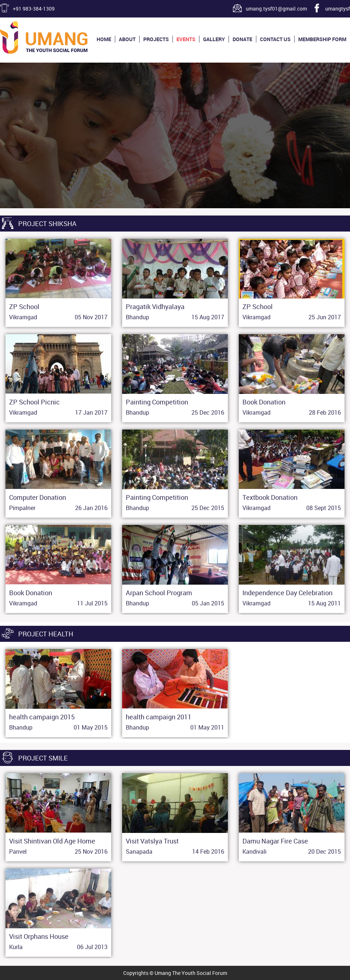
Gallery (214, 39)
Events (186, 39)
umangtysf (338, 9)
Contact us (275, 39)
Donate (242, 39)
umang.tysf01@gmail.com (276, 9)
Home (104, 39)
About (127, 39)
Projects (156, 39)
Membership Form (322, 39)
